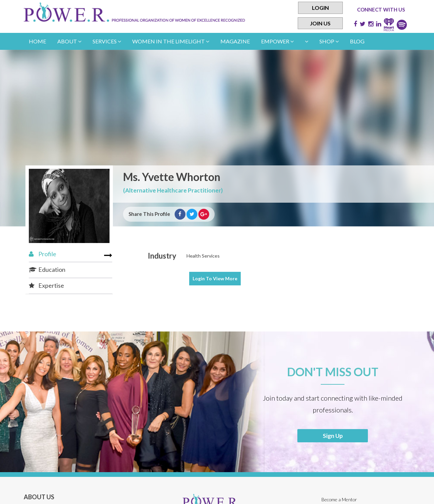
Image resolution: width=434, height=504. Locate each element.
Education (47, 269)
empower (277, 41)
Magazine (235, 41)
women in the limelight (171, 41)
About (69, 41)
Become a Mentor (340, 500)
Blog (357, 41)
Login (320, 8)
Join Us (320, 23)
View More (215, 278)
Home (37, 41)
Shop (329, 41)
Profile (43, 254)
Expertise (46, 285)
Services (107, 41)
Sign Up (333, 436)
